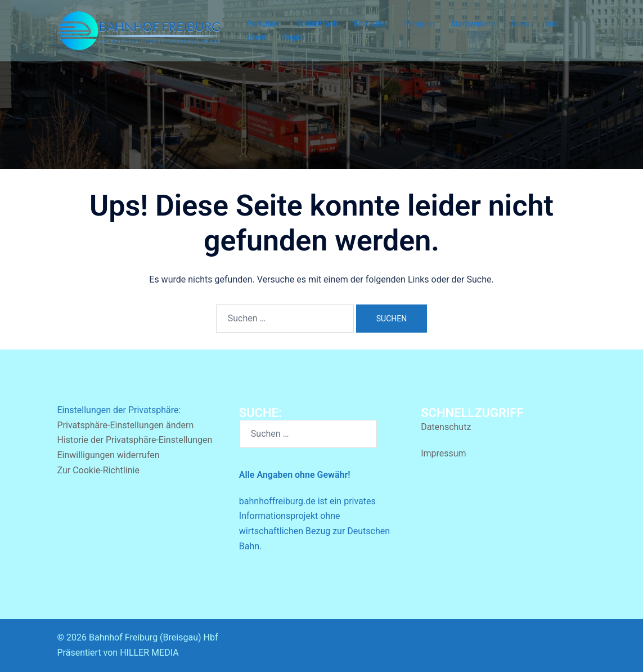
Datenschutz (446, 427)
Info (552, 24)
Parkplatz (264, 24)
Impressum (444, 453)
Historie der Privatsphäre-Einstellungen (135, 440)
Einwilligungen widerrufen (109, 455)
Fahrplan (420, 24)
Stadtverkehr (473, 24)
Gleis (520, 24)
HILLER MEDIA (149, 653)
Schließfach (317, 24)
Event (257, 37)
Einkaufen (371, 24)
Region (294, 37)
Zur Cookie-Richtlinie (98, 470)
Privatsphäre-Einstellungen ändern (126, 425)
